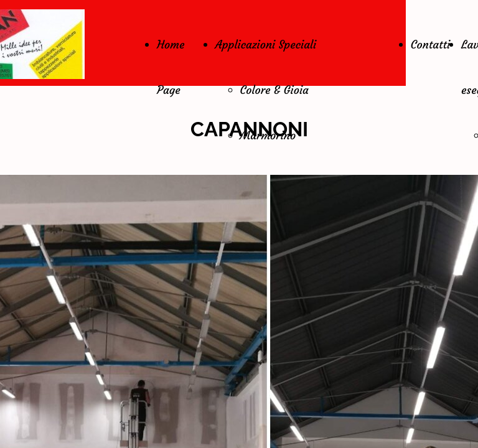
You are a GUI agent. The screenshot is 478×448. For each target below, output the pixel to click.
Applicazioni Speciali (266, 44)
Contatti (430, 44)
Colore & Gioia (274, 90)
